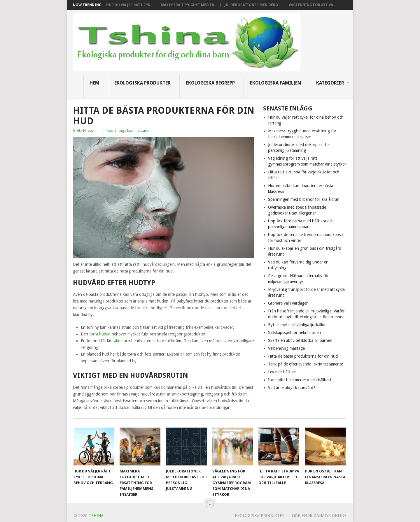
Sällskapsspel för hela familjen (294, 333)
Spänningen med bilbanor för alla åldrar (303, 199)
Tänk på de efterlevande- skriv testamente (306, 364)
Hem (94, 83)
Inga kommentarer (134, 130)
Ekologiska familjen (275, 83)
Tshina (96, 516)
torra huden (100, 334)
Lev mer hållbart (282, 372)
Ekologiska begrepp (210, 83)
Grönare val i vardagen (288, 303)
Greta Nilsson (84, 130)
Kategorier (330, 83)
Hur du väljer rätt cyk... (129, 5)
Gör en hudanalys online (319, 516)
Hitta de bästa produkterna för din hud (303, 356)
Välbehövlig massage (286, 348)
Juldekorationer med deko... (253, 5)
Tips (109, 130)
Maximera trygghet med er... (189, 5)
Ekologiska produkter (142, 83)
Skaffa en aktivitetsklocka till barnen (300, 340)
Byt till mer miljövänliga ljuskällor (297, 325)
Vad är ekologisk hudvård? (292, 388)
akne (118, 341)
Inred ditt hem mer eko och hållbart (300, 380)
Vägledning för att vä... (312, 5)
